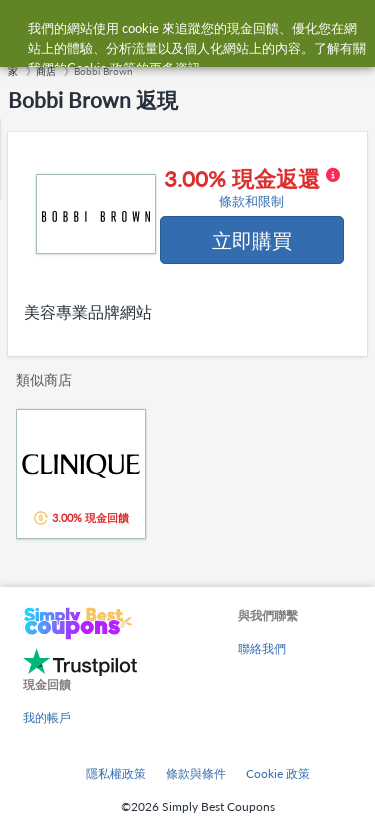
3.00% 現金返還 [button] (252, 188)
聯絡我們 (262, 648)
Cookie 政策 (278, 773)
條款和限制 (251, 201)
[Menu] (25, 28)
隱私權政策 (116, 773)
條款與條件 (196, 773)
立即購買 (252, 240)
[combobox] (207, 28)
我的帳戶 (47, 717)
